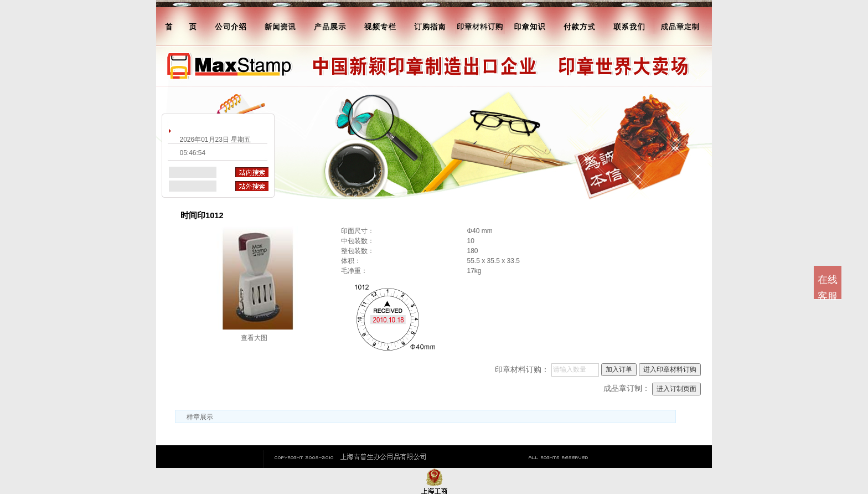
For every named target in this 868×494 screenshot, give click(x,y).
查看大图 (254, 338)
